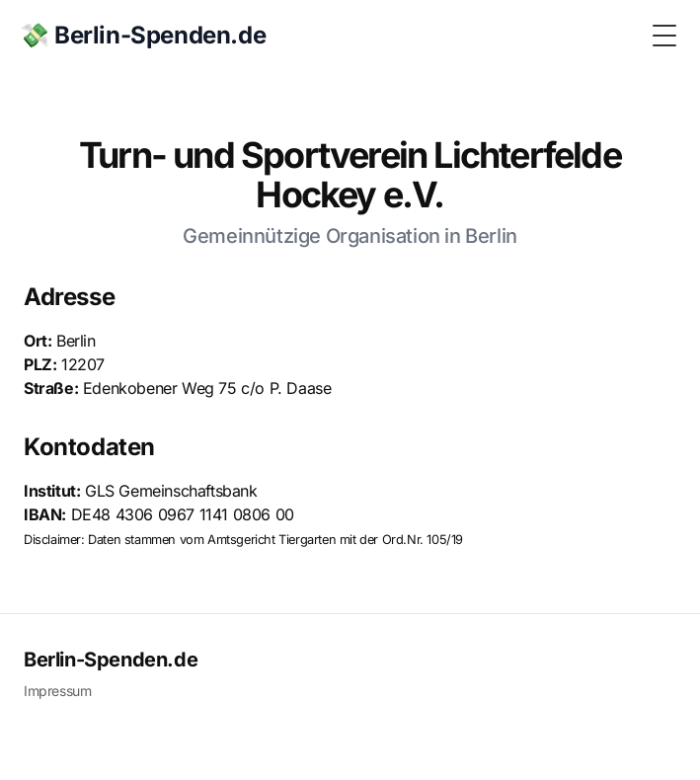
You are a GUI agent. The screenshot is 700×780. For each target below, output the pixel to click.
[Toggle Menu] (664, 36)
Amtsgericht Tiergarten (272, 540)
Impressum (57, 691)
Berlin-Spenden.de (111, 660)
